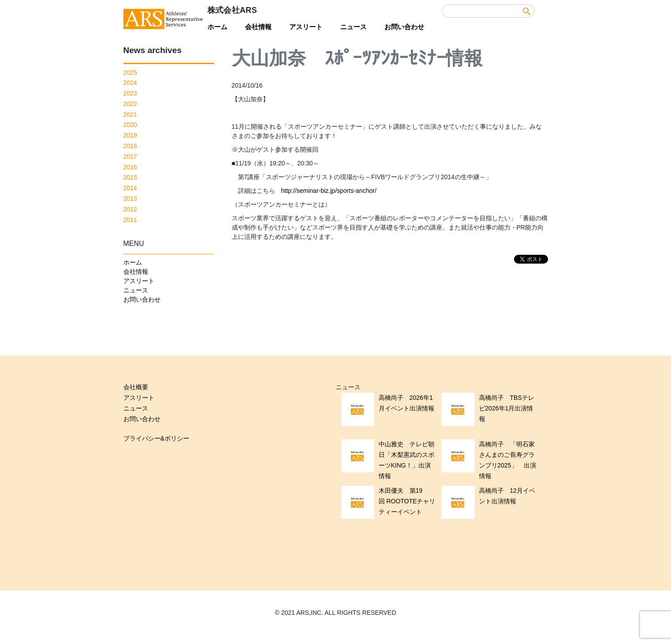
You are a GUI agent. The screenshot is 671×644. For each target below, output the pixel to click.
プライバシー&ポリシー (156, 438)
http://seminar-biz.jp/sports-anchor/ (329, 191)
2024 (130, 83)
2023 (130, 93)
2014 (130, 188)
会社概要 (136, 387)
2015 (130, 177)
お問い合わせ (404, 27)
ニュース (353, 27)
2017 (130, 157)
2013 (130, 199)
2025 (130, 73)
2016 (130, 167)
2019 (130, 135)
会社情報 (258, 27)
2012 (130, 209)
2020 (130, 125)
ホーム (217, 27)
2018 (130, 146)
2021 (130, 115)
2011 (130, 220)
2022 (130, 104)
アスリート (306, 27)
